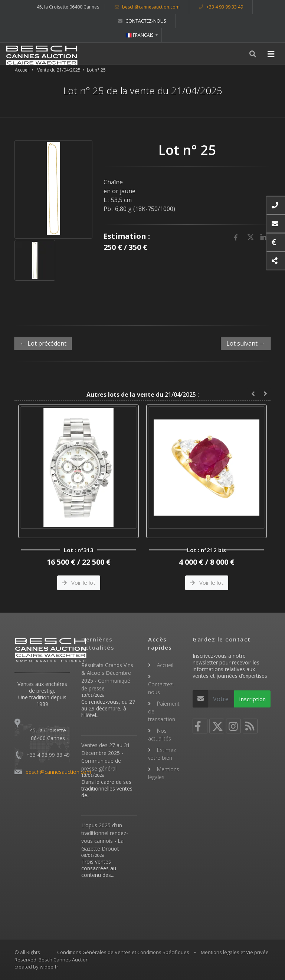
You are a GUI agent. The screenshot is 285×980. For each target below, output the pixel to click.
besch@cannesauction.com (147, 7)
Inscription (252, 699)
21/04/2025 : (143, 395)
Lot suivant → (246, 343)
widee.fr (49, 967)
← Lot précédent (43, 343)
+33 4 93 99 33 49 (221, 7)
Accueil (22, 70)
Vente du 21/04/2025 (59, 70)
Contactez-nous (142, 21)
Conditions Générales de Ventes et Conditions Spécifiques (123, 952)
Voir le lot (79, 583)
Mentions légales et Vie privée (235, 952)
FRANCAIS (140, 35)
